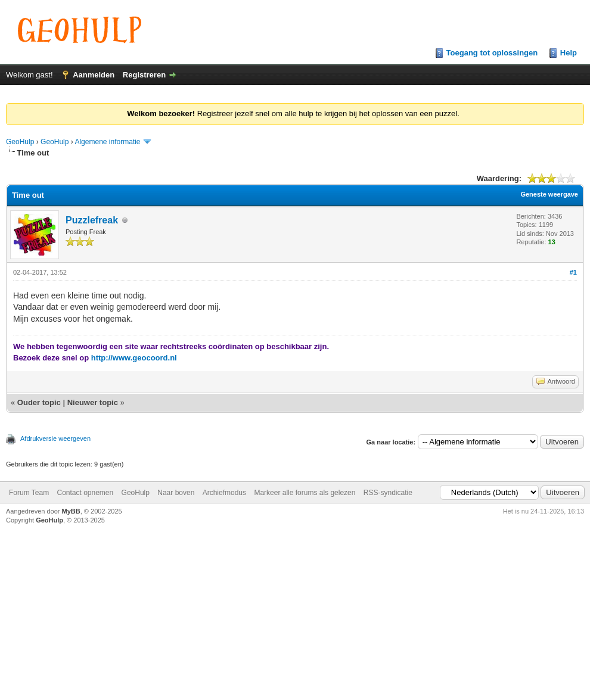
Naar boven (176, 493)
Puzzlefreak (92, 220)
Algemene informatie (107, 142)
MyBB (71, 511)
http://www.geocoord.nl (134, 358)
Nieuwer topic (93, 402)
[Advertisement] (295, 609)
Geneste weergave (549, 194)
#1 (573, 272)
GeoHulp (20, 142)
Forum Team (29, 493)
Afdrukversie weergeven (55, 438)
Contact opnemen (85, 493)
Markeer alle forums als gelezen (305, 493)
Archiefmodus (224, 493)
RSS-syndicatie (388, 493)
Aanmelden (94, 75)
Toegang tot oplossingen (492, 53)
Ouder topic (39, 402)
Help (569, 53)
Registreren (144, 75)
